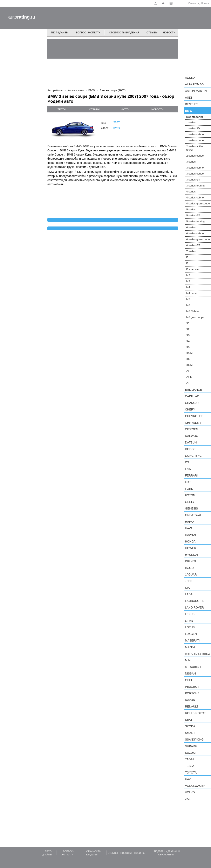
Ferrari (191, 475)
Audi (188, 98)
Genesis (191, 508)
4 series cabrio (195, 198)
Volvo (190, 792)
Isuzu (189, 568)
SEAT (189, 720)
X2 (188, 329)
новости (158, 110)
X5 (188, 347)
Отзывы (152, 33)
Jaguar (191, 574)
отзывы (95, 110)
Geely (190, 502)
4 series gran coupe (198, 203)
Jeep (189, 581)
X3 (188, 335)
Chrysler (193, 423)
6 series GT (193, 245)
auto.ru (22, 17)
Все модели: (195, 117)
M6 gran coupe (195, 317)
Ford (189, 489)
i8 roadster (193, 269)
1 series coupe (195, 140)
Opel (189, 680)
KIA (187, 588)
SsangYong (194, 739)
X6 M (189, 365)
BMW (189, 111)
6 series (191, 227)
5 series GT (193, 215)
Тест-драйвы (60, 33)
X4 (188, 341)
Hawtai (190, 535)
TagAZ (190, 759)
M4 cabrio (192, 293)
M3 (188, 281)
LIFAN (189, 621)
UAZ (188, 779)
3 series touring (195, 186)
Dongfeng (193, 456)
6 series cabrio (195, 233)
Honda (190, 541)
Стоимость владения (124, 33)
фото (125, 110)
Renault (192, 706)
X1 (188, 323)
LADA (189, 594)
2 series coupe (195, 156)
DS (187, 462)
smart (190, 733)
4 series (191, 192)
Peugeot (192, 687)
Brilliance (193, 390)
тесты (62, 110)
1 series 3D (193, 128)
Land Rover (194, 607)
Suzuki (190, 753)
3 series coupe (195, 174)
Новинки (140, 853)
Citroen (192, 429)
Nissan (190, 673)
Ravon (190, 700)
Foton (190, 495)
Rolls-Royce (195, 713)
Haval (190, 528)
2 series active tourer (195, 148)
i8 (187, 263)
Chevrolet (194, 416)
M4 (188, 287)
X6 (188, 359)
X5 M (189, 353)
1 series (191, 122)
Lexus (190, 614)
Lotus (190, 627)
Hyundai (192, 555)
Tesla (190, 766)
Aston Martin (196, 91)
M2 (188, 275)
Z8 (188, 383)
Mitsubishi (193, 667)
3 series (191, 162)
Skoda (190, 726)
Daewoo (192, 436)
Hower (191, 548)
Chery (190, 409)
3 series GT (193, 180)
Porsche (192, 693)
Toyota (191, 772)
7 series (191, 251)
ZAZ (188, 799)
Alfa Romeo (194, 84)
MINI (188, 660)
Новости (169, 33)
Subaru (191, 746)
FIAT (188, 482)
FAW (188, 469)
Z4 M (189, 377)
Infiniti (190, 561)
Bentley (192, 104)
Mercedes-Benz (198, 654)
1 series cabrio (195, 134)
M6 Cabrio (192, 311)
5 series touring (195, 221)
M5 (188, 299)
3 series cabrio (195, 168)
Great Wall (194, 515)
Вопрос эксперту (88, 33)
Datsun (191, 442)
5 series (191, 209)
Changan (192, 403)
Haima (190, 522)
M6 (188, 305)
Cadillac (192, 396)
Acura (190, 78)
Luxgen (191, 634)
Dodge (190, 449)
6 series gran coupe (198, 239)
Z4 (188, 371)
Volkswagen (195, 786)
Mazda (190, 647)
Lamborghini (195, 601)
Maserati (192, 640)
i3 (187, 257)
